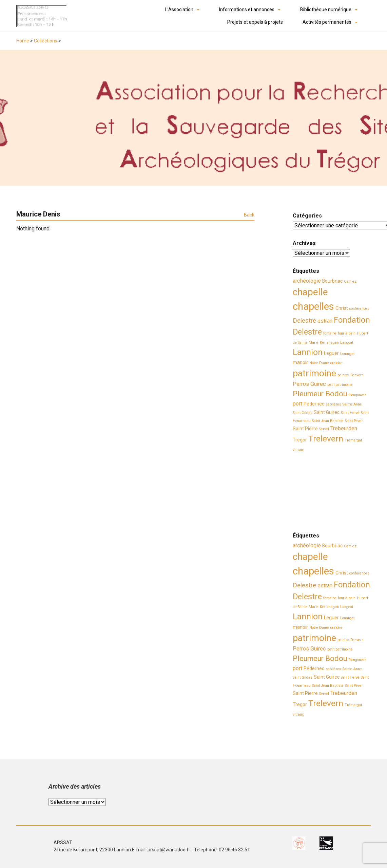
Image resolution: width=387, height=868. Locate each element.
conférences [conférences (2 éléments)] (359, 309)
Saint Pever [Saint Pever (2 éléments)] (354, 421)
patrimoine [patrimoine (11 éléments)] (314, 373)
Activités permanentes (327, 22)
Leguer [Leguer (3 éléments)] (331, 353)
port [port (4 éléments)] (297, 404)
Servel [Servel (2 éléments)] (324, 429)
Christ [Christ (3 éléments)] (342, 308)
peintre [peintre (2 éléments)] (343, 375)
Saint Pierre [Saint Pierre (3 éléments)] (305, 429)
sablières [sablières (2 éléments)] (333, 404)
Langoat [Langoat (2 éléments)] (347, 343)
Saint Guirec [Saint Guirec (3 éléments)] (327, 412)
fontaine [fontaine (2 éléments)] (330, 333)
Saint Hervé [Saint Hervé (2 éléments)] (350, 413)
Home (23, 41)
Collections (46, 41)
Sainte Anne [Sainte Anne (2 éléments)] (352, 404)
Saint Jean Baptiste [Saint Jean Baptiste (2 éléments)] (328, 421)
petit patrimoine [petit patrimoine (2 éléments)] (340, 385)
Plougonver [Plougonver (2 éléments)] (357, 395)
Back (249, 215)
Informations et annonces (247, 10)
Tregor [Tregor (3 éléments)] (300, 440)
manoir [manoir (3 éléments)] (300, 362)
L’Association (179, 10)
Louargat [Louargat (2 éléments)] (347, 354)
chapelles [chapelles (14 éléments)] (313, 306)
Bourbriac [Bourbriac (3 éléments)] (332, 281)
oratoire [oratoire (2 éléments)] (336, 363)
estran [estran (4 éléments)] (325, 321)
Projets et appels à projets (255, 22)
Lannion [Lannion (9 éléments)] (308, 352)
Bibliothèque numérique (326, 10)
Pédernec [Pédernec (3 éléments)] (314, 404)
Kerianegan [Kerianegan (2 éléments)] (329, 343)
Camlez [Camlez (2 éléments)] (350, 281)
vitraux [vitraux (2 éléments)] (298, 450)
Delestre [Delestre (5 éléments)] (304, 321)
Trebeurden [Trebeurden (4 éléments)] (344, 428)
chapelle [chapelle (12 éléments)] (310, 292)
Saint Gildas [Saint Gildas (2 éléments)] (303, 413)
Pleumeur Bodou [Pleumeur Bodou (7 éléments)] (320, 394)
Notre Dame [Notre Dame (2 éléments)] (319, 363)
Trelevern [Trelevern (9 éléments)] (326, 439)
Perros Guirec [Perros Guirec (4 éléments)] (309, 384)
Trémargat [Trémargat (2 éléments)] (353, 440)
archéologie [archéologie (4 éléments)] (307, 281)
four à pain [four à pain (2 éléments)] (347, 333)
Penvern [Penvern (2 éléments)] (357, 375)
